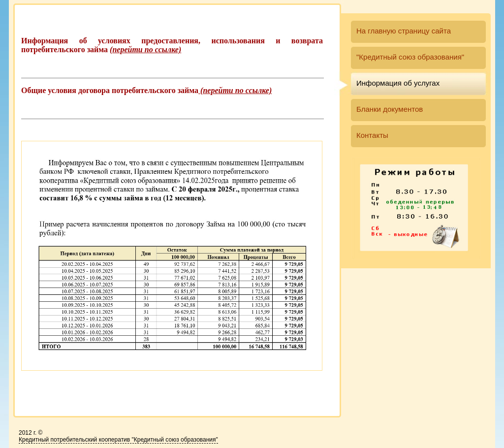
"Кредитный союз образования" (410, 57)
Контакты (372, 135)
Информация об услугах (398, 83)
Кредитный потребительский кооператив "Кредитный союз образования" (118, 440)
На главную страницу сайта (404, 31)
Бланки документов (390, 109)
